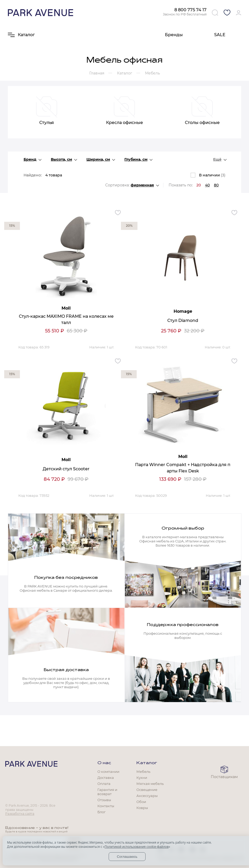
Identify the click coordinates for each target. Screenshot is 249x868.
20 (199, 185)
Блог (101, 812)
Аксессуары (147, 796)
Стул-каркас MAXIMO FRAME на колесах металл (66, 319)
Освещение (147, 790)
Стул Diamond (183, 320)
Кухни (142, 778)
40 (207, 185)
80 (216, 185)
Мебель (143, 772)
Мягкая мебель (150, 784)
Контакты (106, 806)
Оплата (104, 784)
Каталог (147, 763)
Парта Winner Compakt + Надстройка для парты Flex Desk (183, 468)
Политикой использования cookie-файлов (136, 847)
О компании (108, 772)
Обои (141, 802)
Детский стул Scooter (66, 469)
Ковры (142, 808)
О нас (104, 763)
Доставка (106, 778)
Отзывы (104, 800)
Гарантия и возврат (107, 792)
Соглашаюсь (127, 857)
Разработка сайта (20, 814)
